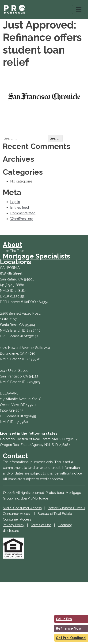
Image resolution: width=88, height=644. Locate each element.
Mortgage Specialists (36, 256)
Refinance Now (69, 628)
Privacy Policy (14, 525)
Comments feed (23, 213)
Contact (15, 456)
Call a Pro (64, 619)
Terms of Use (41, 525)
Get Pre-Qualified (71, 638)
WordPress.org (22, 219)
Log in (15, 202)
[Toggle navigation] (79, 9)
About (13, 245)
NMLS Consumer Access (22, 508)
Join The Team (14, 251)
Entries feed (20, 207)
